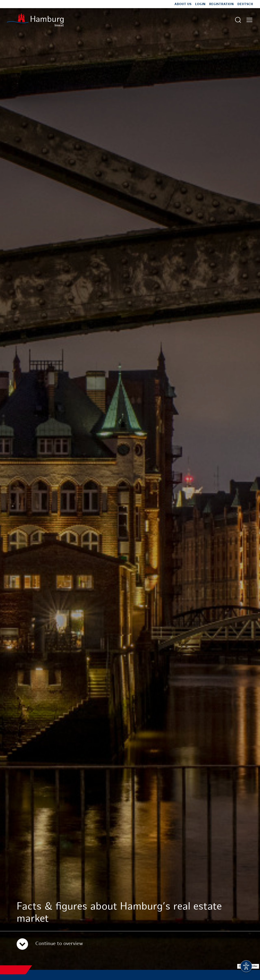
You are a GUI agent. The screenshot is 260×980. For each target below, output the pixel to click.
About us (183, 4)
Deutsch (245, 4)
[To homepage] (35, 20)
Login (200, 4)
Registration (222, 4)
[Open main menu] (249, 20)
